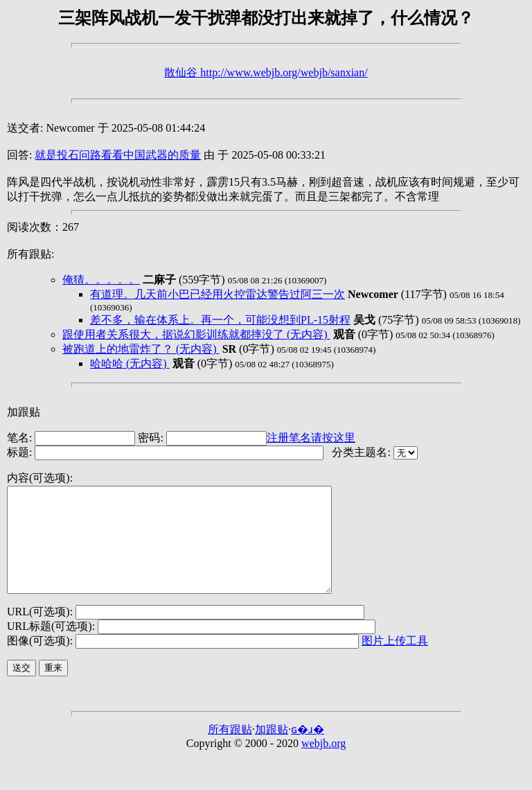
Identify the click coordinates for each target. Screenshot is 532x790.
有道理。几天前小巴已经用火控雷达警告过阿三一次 (218, 294)
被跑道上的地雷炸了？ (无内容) (141, 349)
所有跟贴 (230, 750)
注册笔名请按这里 (311, 438)
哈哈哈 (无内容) (130, 363)
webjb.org (323, 764)
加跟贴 (24, 412)
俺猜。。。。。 (101, 280)
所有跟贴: (30, 254)
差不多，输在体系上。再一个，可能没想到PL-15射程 (220, 320)
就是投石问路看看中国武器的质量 (118, 155)
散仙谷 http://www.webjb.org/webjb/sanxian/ (266, 72)
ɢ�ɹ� (308, 750)
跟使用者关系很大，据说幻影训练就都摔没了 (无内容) (196, 334)
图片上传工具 (395, 661)
